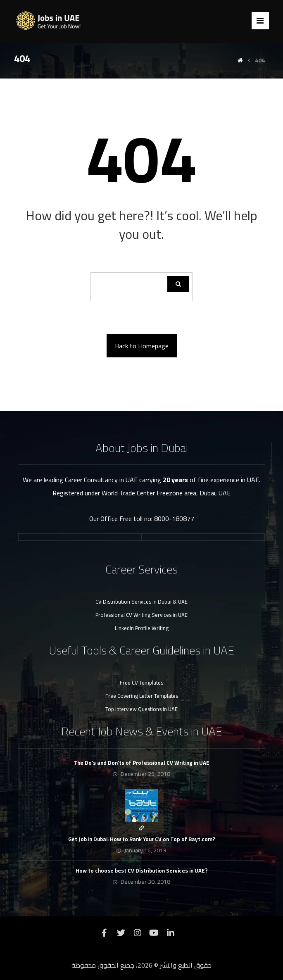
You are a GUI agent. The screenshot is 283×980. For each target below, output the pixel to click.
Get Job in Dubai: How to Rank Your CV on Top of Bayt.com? (142, 839)
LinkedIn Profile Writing (142, 628)
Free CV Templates (141, 683)
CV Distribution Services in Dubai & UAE (141, 602)
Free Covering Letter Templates (142, 696)
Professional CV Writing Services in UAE (141, 615)
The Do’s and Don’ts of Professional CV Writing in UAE (141, 763)
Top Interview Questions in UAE (141, 709)
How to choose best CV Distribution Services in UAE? (142, 871)
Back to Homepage (142, 346)
